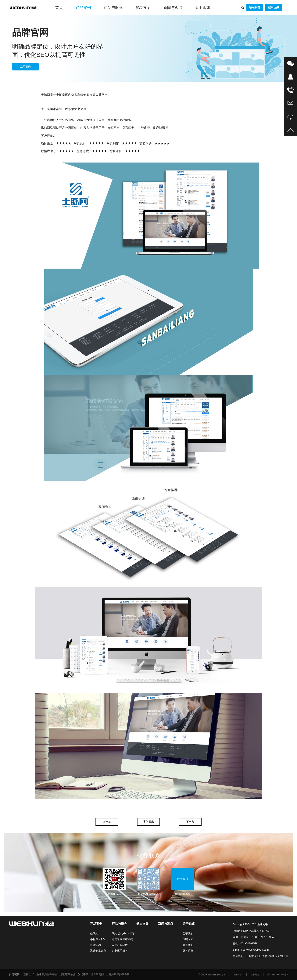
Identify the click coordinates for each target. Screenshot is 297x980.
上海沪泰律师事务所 (118, 974)
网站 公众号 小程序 (123, 934)
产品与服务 (113, 8)
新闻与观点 (173, 8)
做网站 (94, 934)
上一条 (107, 822)
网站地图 (221, 975)
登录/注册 (274, 7)
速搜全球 (29, 974)
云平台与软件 (120, 945)
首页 (59, 8)
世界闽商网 (97, 974)
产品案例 (83, 8)
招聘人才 (188, 939)
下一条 (190, 822)
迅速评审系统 (67, 974)
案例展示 (148, 822)
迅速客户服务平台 (47, 974)
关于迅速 (202, 8)
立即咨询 (25, 66)
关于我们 (188, 934)
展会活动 (95, 945)
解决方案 (143, 8)
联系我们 (255, 7)
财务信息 (188, 951)
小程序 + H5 (97, 939)
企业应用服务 (120, 951)
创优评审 (83, 974)
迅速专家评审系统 (122, 939)
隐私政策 (238, 975)
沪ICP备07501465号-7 (278, 975)
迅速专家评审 (98, 951)
